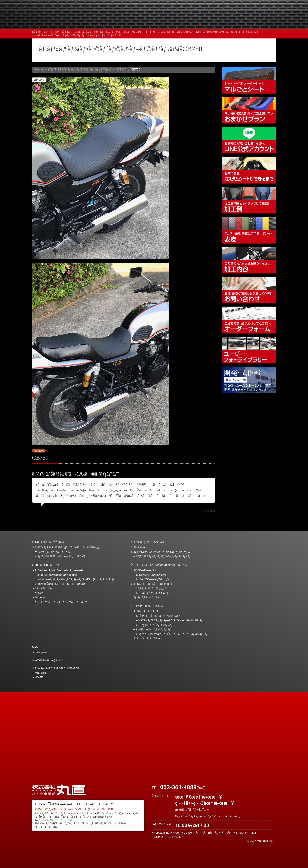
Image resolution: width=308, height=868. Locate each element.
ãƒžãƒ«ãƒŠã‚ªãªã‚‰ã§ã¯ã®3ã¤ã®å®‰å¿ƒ (67, 548)
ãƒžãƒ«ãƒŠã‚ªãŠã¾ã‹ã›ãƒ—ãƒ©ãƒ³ (249, 110)
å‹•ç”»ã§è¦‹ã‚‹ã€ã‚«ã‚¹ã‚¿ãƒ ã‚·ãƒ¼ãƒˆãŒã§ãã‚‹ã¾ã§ (249, 170)
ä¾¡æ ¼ (209, 9)
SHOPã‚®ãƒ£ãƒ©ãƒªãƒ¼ (46, 36)
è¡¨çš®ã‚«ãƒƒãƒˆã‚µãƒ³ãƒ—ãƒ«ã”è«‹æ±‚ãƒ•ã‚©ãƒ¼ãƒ (170, 620)
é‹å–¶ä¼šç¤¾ (113, 36)
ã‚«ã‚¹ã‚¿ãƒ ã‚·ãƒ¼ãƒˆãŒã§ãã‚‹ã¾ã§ (76, 579)
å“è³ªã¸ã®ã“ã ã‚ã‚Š (52, 552)
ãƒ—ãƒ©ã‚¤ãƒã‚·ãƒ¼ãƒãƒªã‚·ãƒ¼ (57, 668)
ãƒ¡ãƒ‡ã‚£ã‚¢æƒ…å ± (164, 22)
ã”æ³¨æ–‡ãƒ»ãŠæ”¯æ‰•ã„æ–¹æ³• (119, 9)
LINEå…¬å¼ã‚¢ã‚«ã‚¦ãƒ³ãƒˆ (249, 140)
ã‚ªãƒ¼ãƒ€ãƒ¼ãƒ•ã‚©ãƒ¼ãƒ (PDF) (181, 33)
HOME (39, 677)
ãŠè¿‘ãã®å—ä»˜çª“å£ (253, 9)
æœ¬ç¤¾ (41, 673)
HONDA (121, 69)
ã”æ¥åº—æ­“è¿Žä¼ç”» (153, 579)
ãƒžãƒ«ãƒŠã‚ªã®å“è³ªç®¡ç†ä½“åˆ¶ (61, 557)
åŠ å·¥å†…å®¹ (40, 33)
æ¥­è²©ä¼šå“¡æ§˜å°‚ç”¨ (49, 660)
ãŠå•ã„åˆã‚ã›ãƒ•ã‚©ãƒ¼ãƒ (158, 616)
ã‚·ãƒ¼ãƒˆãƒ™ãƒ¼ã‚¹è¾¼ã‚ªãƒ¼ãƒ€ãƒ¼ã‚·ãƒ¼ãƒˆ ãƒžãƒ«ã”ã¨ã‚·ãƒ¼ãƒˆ (249, 80)
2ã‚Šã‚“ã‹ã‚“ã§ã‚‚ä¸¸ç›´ (151, 589)
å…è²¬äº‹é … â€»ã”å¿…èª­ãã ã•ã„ (132, 33)
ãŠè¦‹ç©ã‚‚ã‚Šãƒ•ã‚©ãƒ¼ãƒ (155, 625)
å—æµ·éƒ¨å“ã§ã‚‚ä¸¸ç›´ (153, 593)
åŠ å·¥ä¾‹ (67, 33)
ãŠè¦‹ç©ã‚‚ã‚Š (164, 9)
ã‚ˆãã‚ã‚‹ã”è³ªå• (119, 22)
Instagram (96, 36)
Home (39, 69)
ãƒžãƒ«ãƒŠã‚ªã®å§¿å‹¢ (89, 33)
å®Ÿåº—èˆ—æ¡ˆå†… (209, 22)
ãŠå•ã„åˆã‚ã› (253, 22)
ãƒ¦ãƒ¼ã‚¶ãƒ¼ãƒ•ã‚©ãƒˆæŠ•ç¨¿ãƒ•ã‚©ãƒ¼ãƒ (164, 557)
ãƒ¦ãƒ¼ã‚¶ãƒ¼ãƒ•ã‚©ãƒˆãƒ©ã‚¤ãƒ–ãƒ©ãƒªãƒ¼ (230, 33)
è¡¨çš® (55, 33)
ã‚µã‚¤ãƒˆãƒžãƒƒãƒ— (75, 36)
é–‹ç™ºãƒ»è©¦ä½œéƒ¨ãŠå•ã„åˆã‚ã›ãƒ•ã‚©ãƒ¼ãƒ (249, 380)
